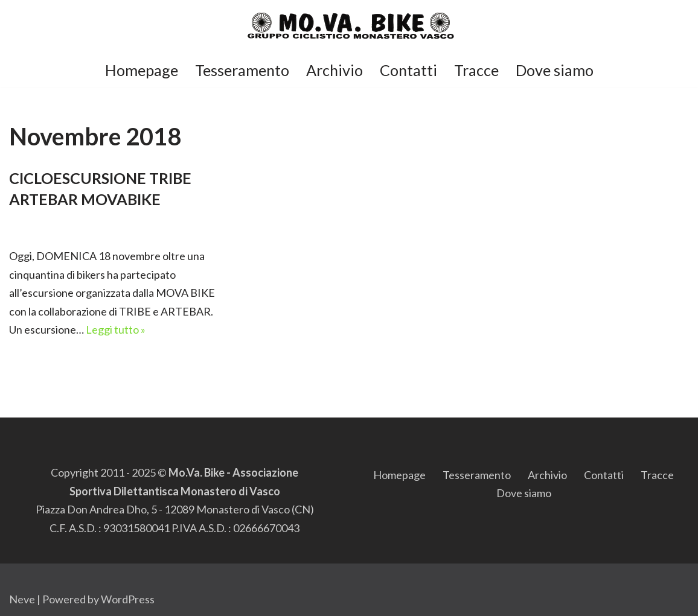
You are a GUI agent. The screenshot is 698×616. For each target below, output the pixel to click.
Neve (22, 599)
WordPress (128, 599)
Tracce (476, 70)
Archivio (335, 70)
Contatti (408, 70)
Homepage (142, 70)
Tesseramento (242, 70)
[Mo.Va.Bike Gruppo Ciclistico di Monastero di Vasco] (349, 26)
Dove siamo (555, 70)
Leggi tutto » (116, 329)
